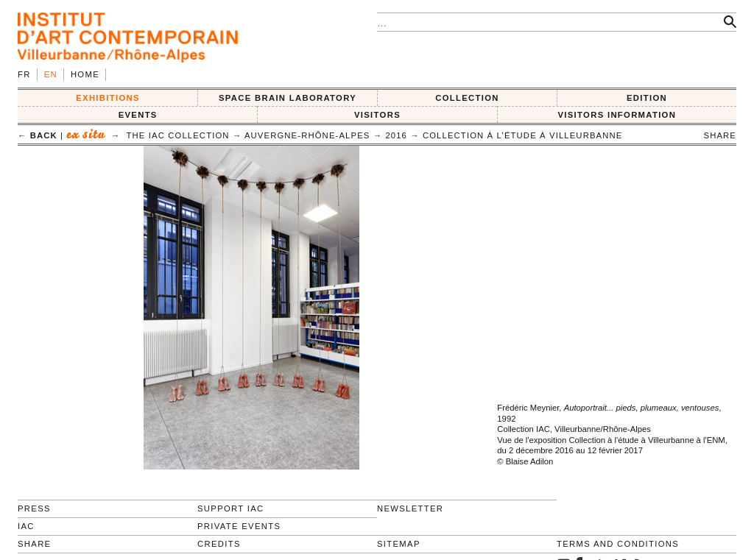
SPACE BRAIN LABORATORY (288, 98)
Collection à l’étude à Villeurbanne (523, 135)
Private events (239, 526)
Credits (219, 544)
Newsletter (410, 508)
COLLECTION (467, 98)
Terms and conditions (618, 544)
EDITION (647, 98)
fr (24, 74)
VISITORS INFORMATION (617, 115)
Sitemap (399, 544)
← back (38, 135)
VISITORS (377, 115)
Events (138, 115)
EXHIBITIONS (108, 98)
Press (34, 508)
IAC (26, 526)
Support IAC (231, 508)
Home (85, 74)
